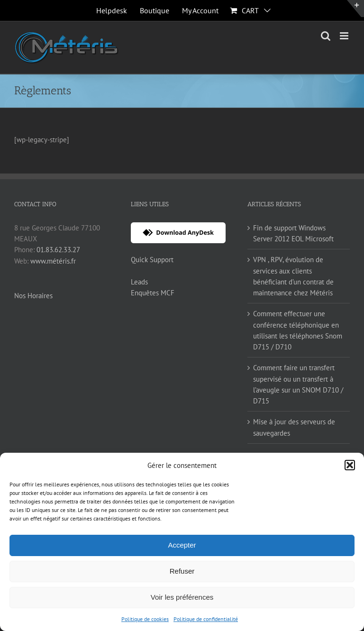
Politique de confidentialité (206, 619)
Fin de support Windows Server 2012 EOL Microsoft (293, 233)
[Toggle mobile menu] (345, 36)
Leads (139, 282)
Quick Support (152, 260)
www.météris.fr (53, 261)
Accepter (182, 545)
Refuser (182, 571)
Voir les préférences (182, 597)
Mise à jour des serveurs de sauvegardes (294, 427)
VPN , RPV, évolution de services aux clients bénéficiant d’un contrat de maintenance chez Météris (293, 276)
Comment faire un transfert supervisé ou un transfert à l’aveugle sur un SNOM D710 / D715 (298, 384)
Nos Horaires (33, 296)
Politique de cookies (145, 619)
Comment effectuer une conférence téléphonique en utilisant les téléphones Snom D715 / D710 (298, 330)
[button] (350, 465)
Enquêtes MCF (153, 293)
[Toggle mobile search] (326, 36)
